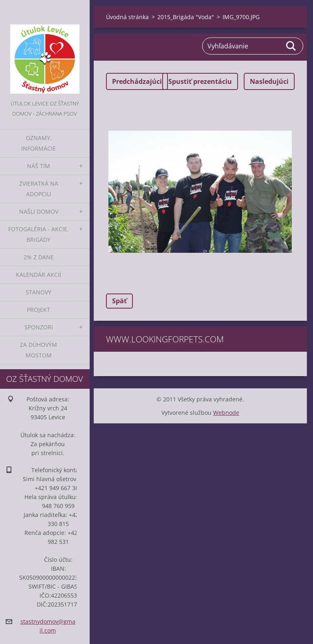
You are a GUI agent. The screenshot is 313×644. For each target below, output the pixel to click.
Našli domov (39, 211)
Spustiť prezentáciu (200, 81)
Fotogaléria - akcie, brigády (39, 234)
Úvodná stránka (127, 17)
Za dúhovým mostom (39, 350)
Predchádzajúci (137, 81)
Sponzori (39, 327)
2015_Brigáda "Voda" (186, 17)
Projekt (39, 310)
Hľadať (291, 46)
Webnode (226, 413)
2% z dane (39, 257)
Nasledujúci (269, 81)
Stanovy (39, 292)
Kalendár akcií (39, 275)
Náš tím (39, 166)
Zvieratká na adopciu (39, 189)
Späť (119, 301)
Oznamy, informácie (39, 143)
